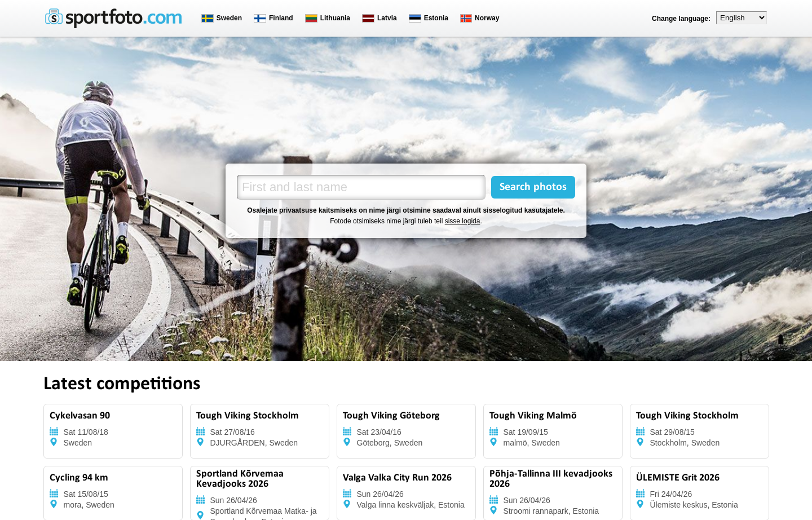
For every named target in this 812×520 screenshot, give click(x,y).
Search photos (533, 187)
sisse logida (463, 221)
